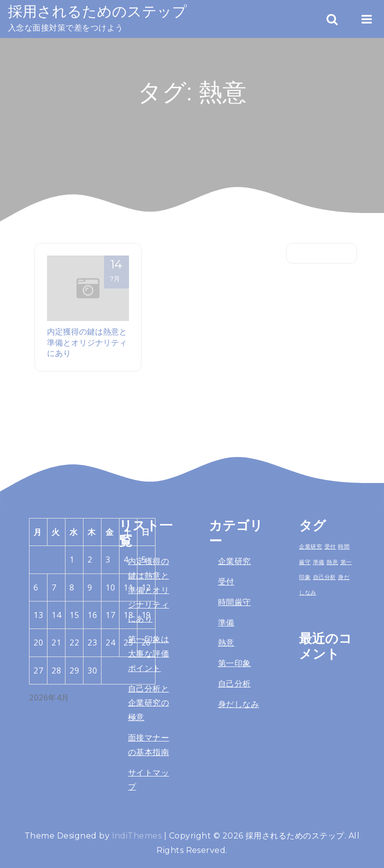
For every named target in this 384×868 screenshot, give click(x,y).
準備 (226, 623)
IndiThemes (137, 836)
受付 (226, 582)
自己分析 (234, 684)
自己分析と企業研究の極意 (148, 703)
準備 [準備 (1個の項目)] (319, 562)
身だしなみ (238, 704)
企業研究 (234, 561)
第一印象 (234, 663)
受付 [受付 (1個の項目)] (330, 546)
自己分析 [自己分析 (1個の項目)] (324, 577)
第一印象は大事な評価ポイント (148, 654)
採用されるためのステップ (97, 11)
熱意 (226, 643)
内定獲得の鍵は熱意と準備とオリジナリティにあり (87, 342)
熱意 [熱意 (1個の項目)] (332, 562)
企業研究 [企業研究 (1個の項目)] (310, 546)
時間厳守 (234, 602)
